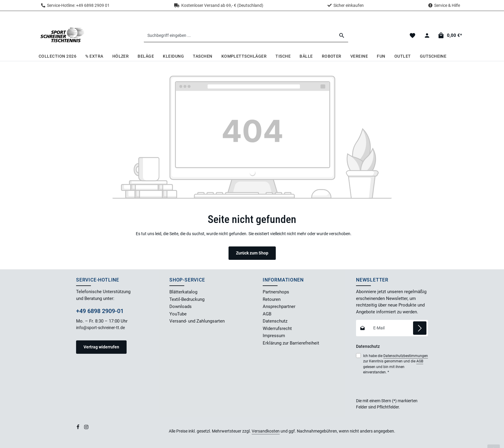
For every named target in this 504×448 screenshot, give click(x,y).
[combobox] (240, 35)
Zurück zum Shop (252, 253)
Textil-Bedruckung (187, 299)
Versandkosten (266, 431)
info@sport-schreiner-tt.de (101, 328)
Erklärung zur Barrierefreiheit (291, 343)
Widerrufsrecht (277, 328)
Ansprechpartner (279, 306)
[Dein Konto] (427, 36)
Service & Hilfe (447, 5)
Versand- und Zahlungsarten (197, 321)
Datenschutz (275, 321)
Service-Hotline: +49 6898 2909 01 (75, 5)
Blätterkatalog (183, 292)
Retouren (272, 299)
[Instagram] (86, 428)
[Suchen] (342, 35)
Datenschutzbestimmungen (406, 356)
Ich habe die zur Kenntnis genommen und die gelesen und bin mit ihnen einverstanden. (396, 364)
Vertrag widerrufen (101, 347)
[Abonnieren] (420, 328)
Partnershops (276, 292)
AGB (267, 314)
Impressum (274, 336)
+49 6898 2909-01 (100, 311)
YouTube (178, 314)
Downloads (181, 306)
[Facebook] (78, 428)
